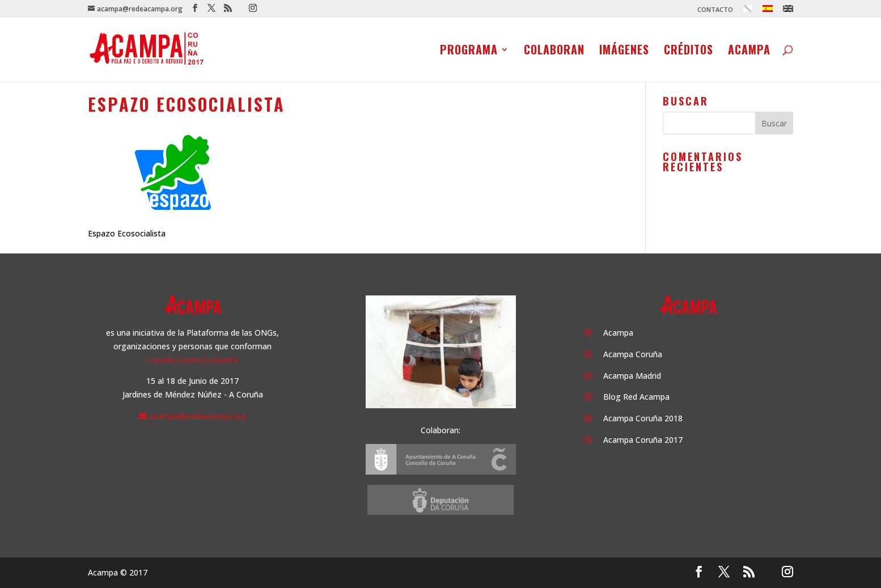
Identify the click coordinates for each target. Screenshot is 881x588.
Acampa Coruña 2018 (643, 418)
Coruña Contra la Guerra (192, 360)
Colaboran (554, 52)
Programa (469, 52)
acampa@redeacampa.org (198, 416)
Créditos (689, 52)
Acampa (749, 52)
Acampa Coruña (633, 354)
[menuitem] (748, 11)
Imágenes (624, 52)
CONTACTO (715, 10)
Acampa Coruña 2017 (643, 440)
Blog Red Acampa (636, 397)
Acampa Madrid (632, 376)
